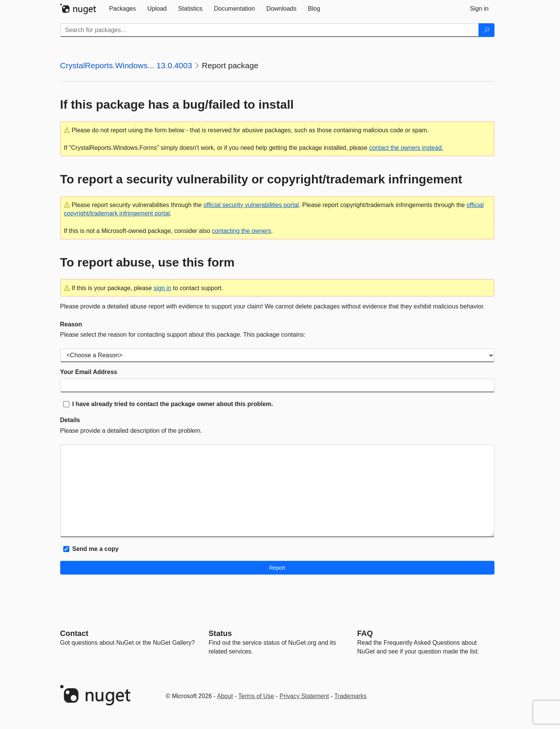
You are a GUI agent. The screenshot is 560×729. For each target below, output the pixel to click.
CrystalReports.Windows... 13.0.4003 (126, 65)
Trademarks (351, 696)
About (225, 696)
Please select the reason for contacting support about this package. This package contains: (183, 335)
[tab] (123, 9)
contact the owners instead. (406, 148)
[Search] (486, 30)
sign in (162, 288)
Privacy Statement (304, 696)
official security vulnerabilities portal (251, 205)
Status (220, 633)
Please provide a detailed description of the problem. (131, 431)
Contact (74, 633)
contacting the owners (242, 231)
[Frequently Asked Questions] (365, 633)
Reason (71, 324)
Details (70, 420)
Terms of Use (256, 696)
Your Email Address (89, 372)
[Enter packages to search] (270, 30)
